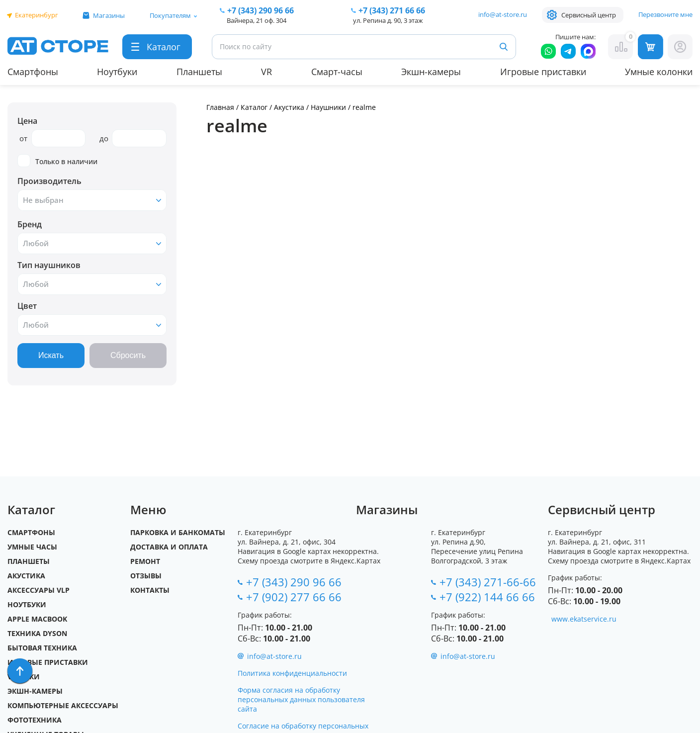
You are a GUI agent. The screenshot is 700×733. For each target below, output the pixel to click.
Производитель (49, 181)
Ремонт (145, 561)
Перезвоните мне (665, 14)
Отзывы (146, 576)
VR (266, 72)
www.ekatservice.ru (584, 619)
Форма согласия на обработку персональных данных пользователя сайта (301, 699)
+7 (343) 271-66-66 (488, 582)
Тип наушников (49, 265)
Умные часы (32, 547)
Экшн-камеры (431, 72)
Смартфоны (33, 72)
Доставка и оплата (169, 547)
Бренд (30, 224)
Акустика (289, 107)
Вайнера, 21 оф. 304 (257, 20)
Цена (27, 121)
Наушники (328, 107)
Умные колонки (659, 72)
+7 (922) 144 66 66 (487, 597)
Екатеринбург (37, 15)
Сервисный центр (589, 15)
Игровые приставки (543, 72)
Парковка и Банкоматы (178, 532)
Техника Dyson (37, 633)
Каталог (254, 107)
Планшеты (199, 72)
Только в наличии (57, 161)
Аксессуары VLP (39, 590)
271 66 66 (392, 10)
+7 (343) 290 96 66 (261, 10)
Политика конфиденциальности (292, 673)
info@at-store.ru (503, 14)
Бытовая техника (42, 648)
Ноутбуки (117, 72)
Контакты (150, 590)
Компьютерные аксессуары (63, 705)
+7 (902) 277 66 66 (294, 597)
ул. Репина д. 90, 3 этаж (388, 20)
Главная (220, 107)
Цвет (27, 306)
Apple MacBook (37, 619)
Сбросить (128, 355)
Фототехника (35, 720)
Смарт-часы (337, 72)
